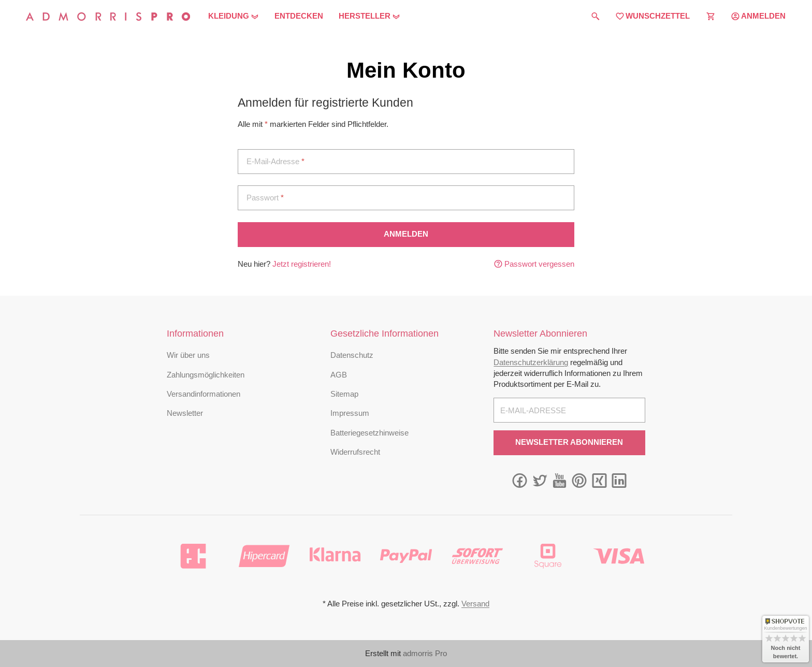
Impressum (350, 413)
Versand (475, 604)
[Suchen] (596, 16)
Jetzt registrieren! (302, 264)
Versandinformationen (204, 394)
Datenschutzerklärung (531, 362)
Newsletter (185, 413)
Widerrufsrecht (355, 452)
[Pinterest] (579, 481)
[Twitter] (540, 481)
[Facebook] (520, 481)
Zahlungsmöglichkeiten (206, 375)
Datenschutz (352, 355)
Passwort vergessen (534, 264)
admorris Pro (425, 653)
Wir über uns (188, 355)
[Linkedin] (619, 481)
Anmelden (406, 234)
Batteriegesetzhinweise (369, 433)
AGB (339, 375)
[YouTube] (560, 481)
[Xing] (599, 481)
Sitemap (344, 394)
